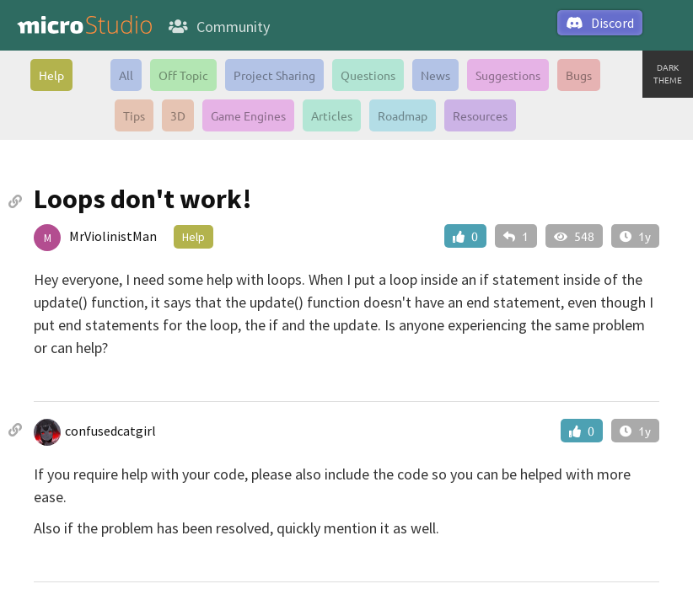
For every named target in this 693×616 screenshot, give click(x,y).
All (126, 75)
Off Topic (183, 75)
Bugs (579, 75)
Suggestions (508, 75)
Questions (368, 75)
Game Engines (248, 115)
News (435, 75)
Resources (480, 115)
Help (51, 75)
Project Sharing (274, 75)
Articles (332, 115)
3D (178, 115)
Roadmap (403, 115)
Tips (134, 115)
